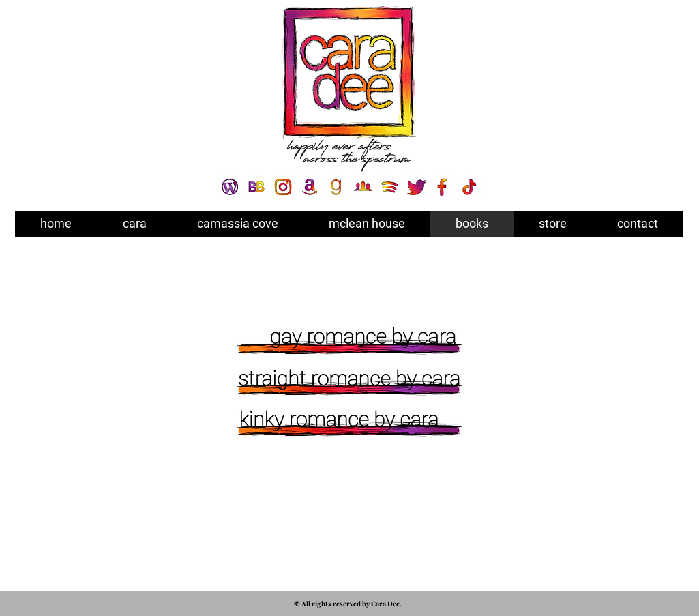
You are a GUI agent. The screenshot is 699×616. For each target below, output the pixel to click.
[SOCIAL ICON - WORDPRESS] (230, 187)
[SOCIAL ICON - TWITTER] (416, 187)
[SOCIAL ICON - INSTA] (283, 187)
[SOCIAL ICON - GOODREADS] (336, 187)
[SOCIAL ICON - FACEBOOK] (443, 187)
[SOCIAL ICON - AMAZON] (310, 187)
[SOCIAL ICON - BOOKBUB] (256, 187)
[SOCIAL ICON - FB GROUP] (363, 187)
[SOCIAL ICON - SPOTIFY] (389, 187)
